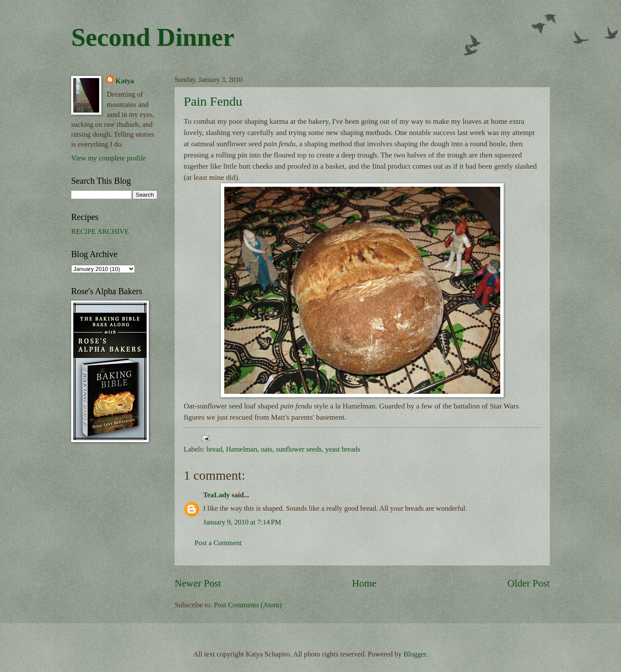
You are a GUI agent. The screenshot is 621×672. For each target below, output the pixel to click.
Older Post (529, 583)
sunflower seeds (299, 449)
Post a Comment (218, 543)
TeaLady (216, 495)
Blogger (415, 654)
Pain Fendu (213, 101)
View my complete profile (108, 158)
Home (364, 583)
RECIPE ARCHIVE (100, 231)
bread (215, 449)
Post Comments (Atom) (248, 605)
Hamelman (242, 449)
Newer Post (198, 583)
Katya (124, 81)
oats (267, 449)
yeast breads (343, 449)
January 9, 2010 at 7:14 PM (242, 522)
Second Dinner (153, 37)
